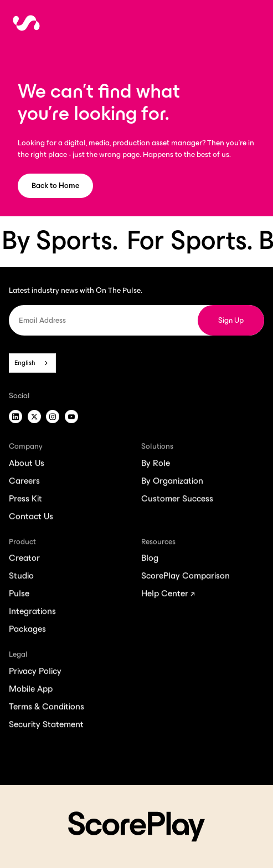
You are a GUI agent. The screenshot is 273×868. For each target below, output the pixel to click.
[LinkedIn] (16, 417)
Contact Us (31, 518)
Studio (21, 578)
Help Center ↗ (168, 595)
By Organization (172, 483)
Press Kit (25, 501)
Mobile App (31, 691)
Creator (24, 560)
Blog (150, 560)
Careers (24, 483)
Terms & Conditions (47, 709)
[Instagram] (53, 417)
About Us (27, 465)
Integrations (32, 613)
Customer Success (177, 501)
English (25, 363)
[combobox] (32, 363)
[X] (34, 417)
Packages (27, 631)
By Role (156, 465)
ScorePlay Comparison (186, 578)
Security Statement (46, 726)
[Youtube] (71, 417)
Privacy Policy (35, 673)
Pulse (19, 595)
